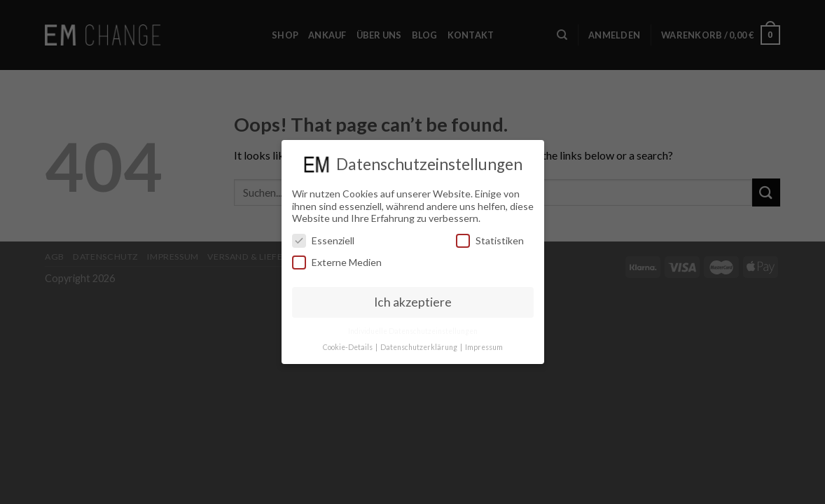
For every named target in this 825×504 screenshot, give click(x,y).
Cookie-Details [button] (348, 347)
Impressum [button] (484, 347)
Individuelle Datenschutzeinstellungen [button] (413, 331)
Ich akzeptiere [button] (413, 302)
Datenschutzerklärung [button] (420, 347)
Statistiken (490, 240)
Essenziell (323, 240)
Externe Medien (337, 262)
